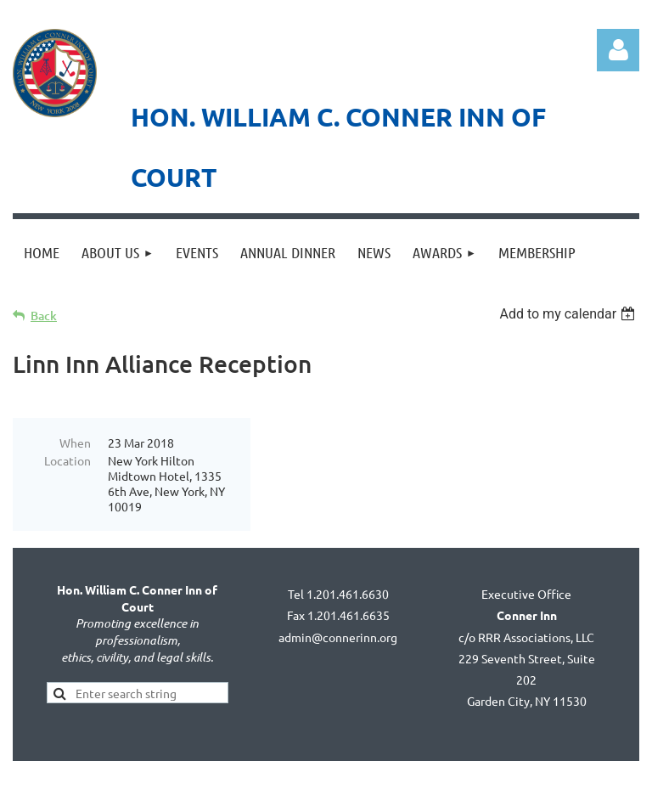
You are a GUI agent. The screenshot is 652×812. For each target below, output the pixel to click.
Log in (618, 50)
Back (44, 316)
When (75, 443)
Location (67, 460)
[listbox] (569, 314)
